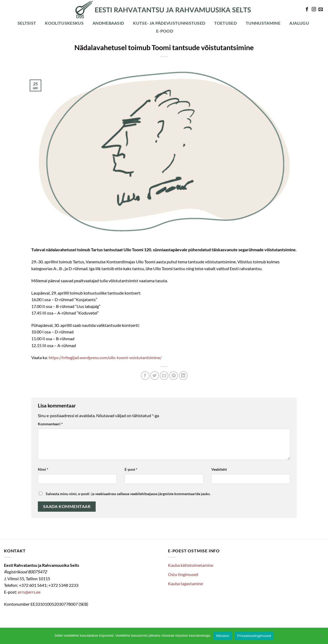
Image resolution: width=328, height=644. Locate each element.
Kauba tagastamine (185, 583)
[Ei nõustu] (321, 637)
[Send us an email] (321, 9)
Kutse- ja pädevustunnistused (169, 23)
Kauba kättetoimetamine (191, 565)
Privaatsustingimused (254, 636)
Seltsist (27, 23)
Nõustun (223, 636)
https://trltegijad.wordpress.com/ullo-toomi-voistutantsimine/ (105, 357)
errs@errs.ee (29, 592)
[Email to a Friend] (164, 376)
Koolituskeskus (64, 23)
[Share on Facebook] (145, 376)
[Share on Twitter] (155, 376)
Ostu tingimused (183, 574)
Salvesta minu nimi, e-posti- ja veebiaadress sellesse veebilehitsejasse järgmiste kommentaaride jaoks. (128, 494)
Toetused (225, 23)
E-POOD (165, 31)
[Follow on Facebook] (307, 9)
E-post (131, 469)
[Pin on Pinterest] (174, 376)
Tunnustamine (263, 23)
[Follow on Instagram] (314, 9)
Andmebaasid (108, 23)
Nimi (43, 469)
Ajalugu (299, 23)
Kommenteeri (50, 424)
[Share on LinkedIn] (183, 376)
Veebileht (219, 469)
